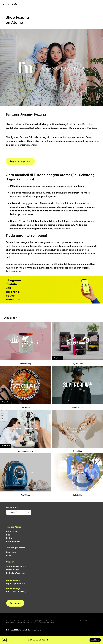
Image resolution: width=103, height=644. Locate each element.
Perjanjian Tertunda (15, 573)
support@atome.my (15, 583)
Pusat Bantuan (13, 542)
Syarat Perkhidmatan (16, 566)
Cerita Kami (12, 531)
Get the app (15, 603)
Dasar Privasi (12, 570)
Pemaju (10, 556)
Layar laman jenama (20, 161)
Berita (9, 538)
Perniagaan (12, 552)
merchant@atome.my (16, 591)
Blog (8, 535)
